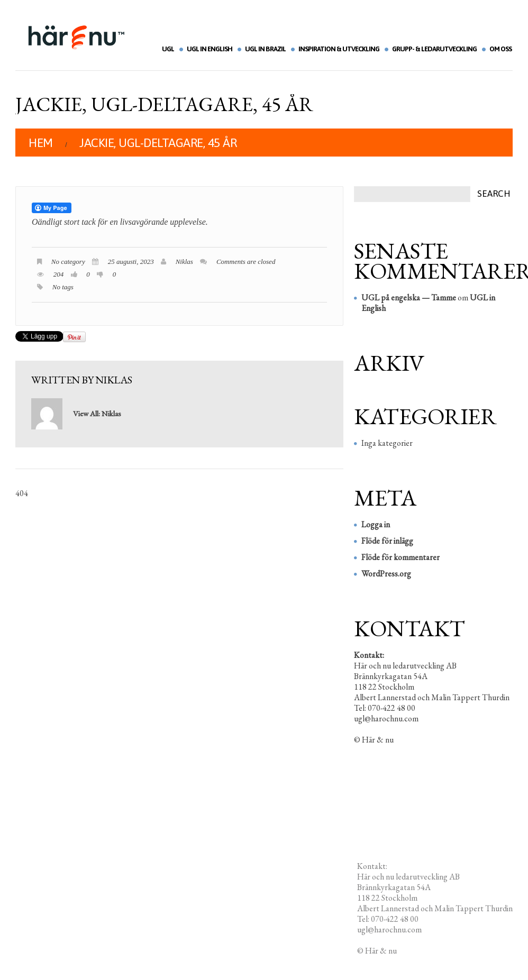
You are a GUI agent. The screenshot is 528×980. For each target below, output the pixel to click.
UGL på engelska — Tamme (409, 297)
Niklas (184, 262)
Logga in (376, 524)
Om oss (500, 49)
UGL (168, 49)
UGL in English (210, 49)
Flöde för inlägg (387, 541)
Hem (41, 143)
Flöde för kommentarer (400, 557)
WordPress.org (386, 574)
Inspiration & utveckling (339, 49)
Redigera (413, 951)
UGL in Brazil (265, 49)
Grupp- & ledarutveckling (434, 49)
